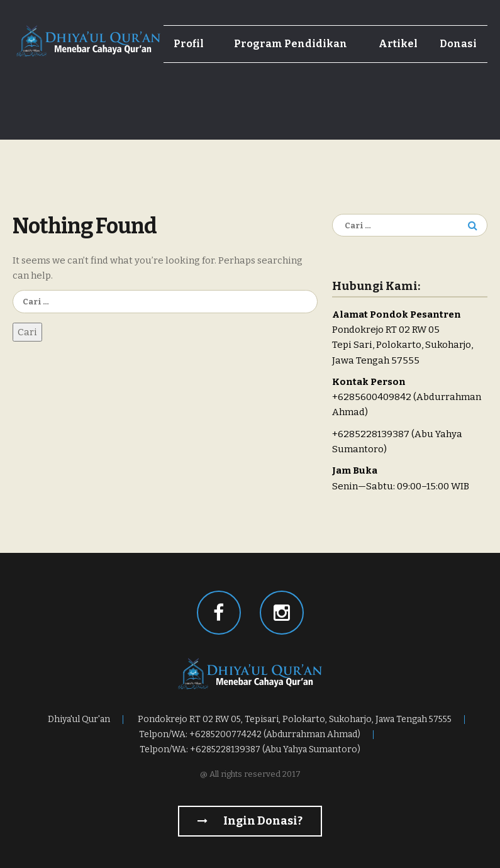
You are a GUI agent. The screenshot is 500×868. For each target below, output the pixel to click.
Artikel (398, 44)
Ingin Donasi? (250, 821)
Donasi (458, 44)
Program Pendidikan (291, 44)
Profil (189, 44)
